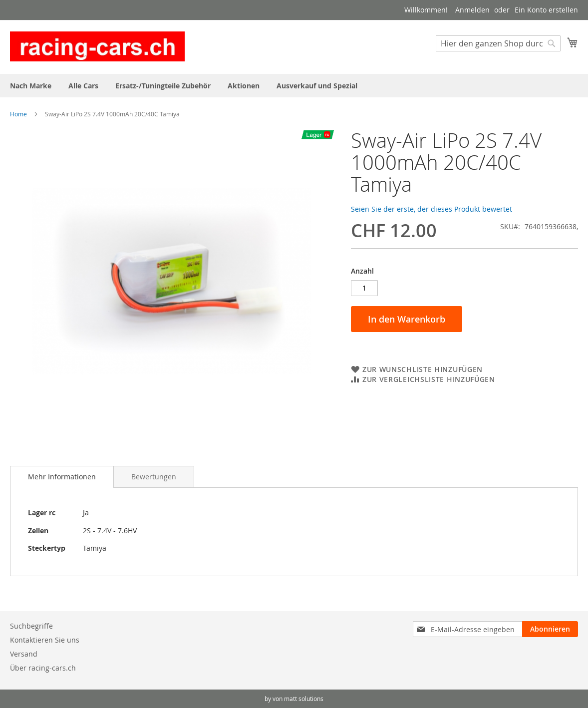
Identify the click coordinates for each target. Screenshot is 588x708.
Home (18, 114)
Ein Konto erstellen (546, 10)
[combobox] (498, 43)
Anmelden (472, 10)
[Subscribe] (550, 629)
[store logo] (97, 46)
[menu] (294, 86)
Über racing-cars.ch (43, 668)
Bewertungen (154, 477)
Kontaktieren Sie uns (45, 640)
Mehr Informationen (62, 477)
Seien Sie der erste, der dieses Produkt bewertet (432, 209)
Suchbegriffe (31, 626)
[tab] (62, 477)
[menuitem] (31, 86)
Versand (24, 654)
